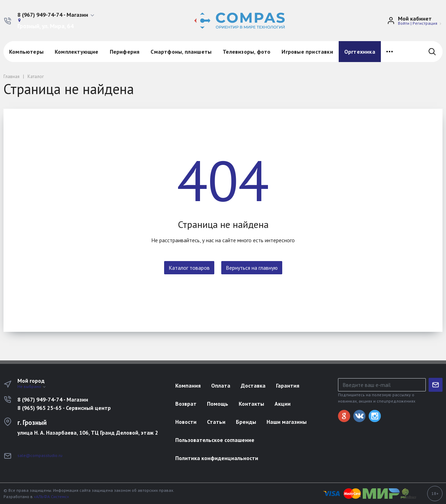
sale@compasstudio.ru (40, 455)
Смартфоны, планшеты (181, 52)
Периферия (125, 52)
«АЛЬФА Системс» (51, 497)
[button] (56, 15)
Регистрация (425, 23)
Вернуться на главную (252, 268)
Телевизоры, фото (247, 52)
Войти (404, 23)
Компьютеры (26, 52)
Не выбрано (32, 386)
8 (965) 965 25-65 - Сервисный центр (64, 408)
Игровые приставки (307, 52)
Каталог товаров (189, 268)
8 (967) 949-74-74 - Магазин (53, 399)
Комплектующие (77, 52)
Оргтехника (360, 52)
